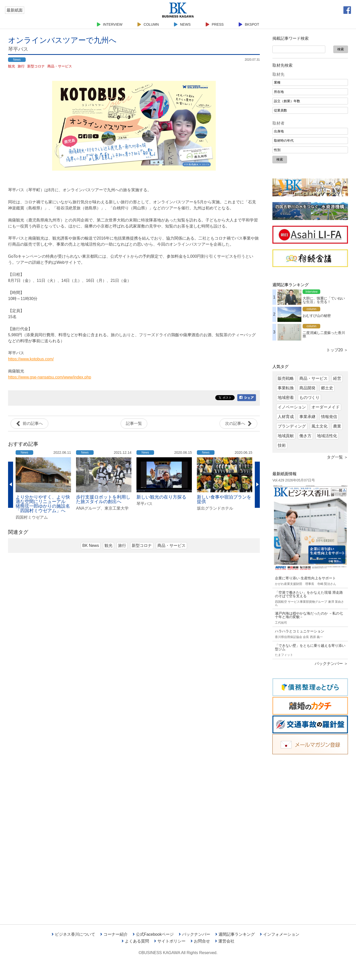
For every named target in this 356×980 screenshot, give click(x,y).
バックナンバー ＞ (331, 664)
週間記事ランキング (235, 934)
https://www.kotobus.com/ (31, 359)
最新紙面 (15, 10)
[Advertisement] (310, 836)
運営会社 (225, 941)
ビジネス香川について (73, 934)
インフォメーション (280, 934)
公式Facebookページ (153, 934)
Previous (11, 485)
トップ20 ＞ (337, 350)
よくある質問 (135, 941)
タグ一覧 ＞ (337, 457)
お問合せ (200, 941)
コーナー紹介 (114, 934)
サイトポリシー (170, 941)
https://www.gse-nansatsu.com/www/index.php (50, 377)
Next (257, 485)
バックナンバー (194, 934)
